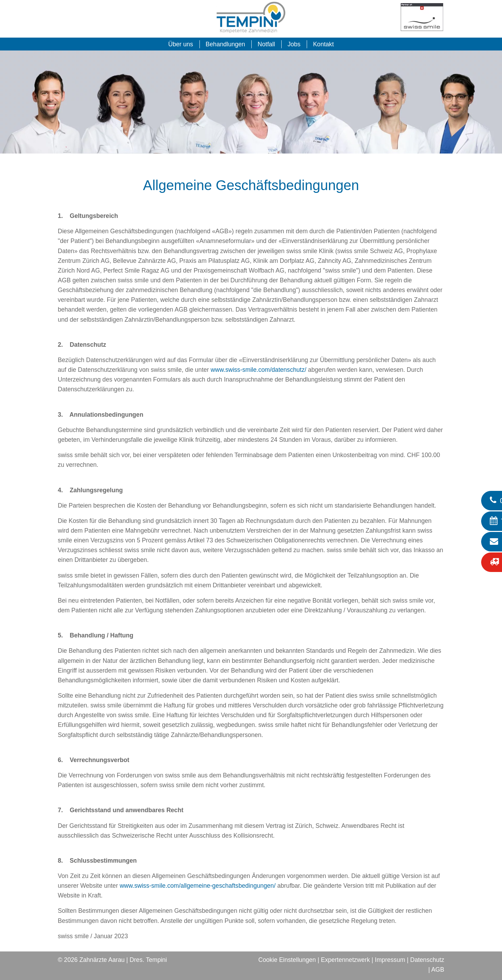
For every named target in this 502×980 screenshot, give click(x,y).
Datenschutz (427, 960)
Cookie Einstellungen (287, 960)
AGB (438, 970)
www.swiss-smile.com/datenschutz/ (258, 370)
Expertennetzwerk (346, 960)
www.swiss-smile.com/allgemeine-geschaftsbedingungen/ (198, 886)
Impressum (390, 960)
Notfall (266, 44)
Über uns (181, 44)
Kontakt (323, 44)
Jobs (294, 44)
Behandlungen (226, 44)
